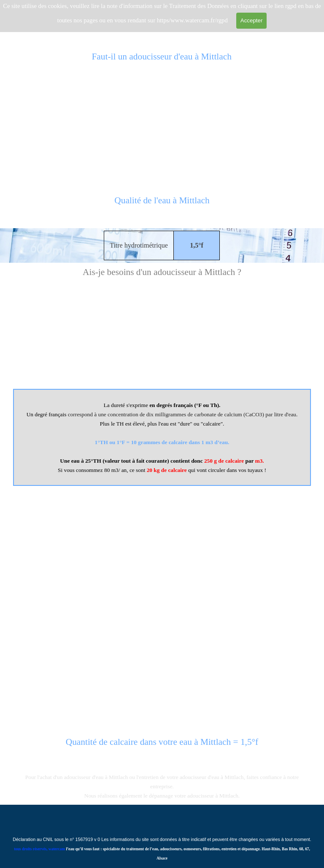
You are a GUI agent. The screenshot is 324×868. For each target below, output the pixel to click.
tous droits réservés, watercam (39, 849)
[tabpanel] (162, 205)
